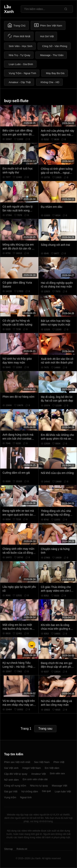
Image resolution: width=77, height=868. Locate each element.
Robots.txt (22, 849)
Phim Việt (59, 762)
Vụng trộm (10, 797)
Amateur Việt (38, 774)
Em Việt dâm (52, 768)
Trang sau (45, 729)
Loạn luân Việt (63, 791)
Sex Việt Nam (42, 762)
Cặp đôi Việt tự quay (16, 774)
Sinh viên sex (57, 773)
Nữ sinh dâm (11, 780)
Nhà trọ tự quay (39, 786)
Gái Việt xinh (11, 768)
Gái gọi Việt (11, 791)
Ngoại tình (26, 797)
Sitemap (8, 849)
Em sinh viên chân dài (35, 779)
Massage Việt (60, 786)
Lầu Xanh (9, 9)
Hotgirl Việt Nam (32, 768)
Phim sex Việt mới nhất (17, 762)
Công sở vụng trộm (15, 786)
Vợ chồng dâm (30, 791)
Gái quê (46, 791)
